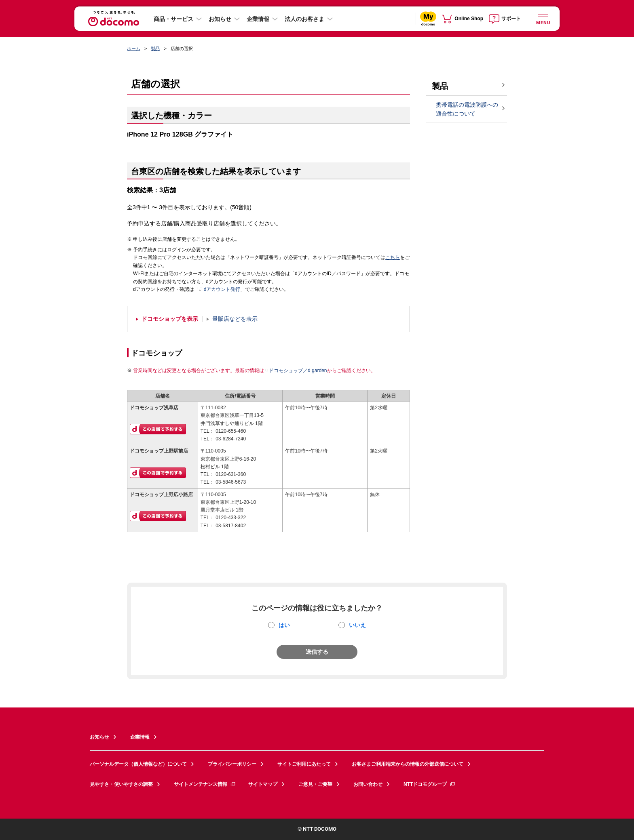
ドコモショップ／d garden (296, 371)
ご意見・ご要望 (315, 784)
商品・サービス (173, 19)
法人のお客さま (304, 19)
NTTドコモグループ (430, 784)
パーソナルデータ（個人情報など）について (138, 764)
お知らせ (220, 19)
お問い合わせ (368, 784)
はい (284, 625)
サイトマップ (263, 784)
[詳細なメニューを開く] (543, 18)
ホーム (134, 48)
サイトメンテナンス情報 (205, 784)
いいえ (357, 625)
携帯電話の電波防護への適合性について (467, 109)
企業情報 (258, 19)
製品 (155, 48)
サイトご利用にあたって (304, 764)
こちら (393, 257)
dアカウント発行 (220, 290)
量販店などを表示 (235, 319)
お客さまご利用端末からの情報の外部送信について (408, 764)
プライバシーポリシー (232, 764)
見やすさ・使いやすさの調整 (121, 784)
